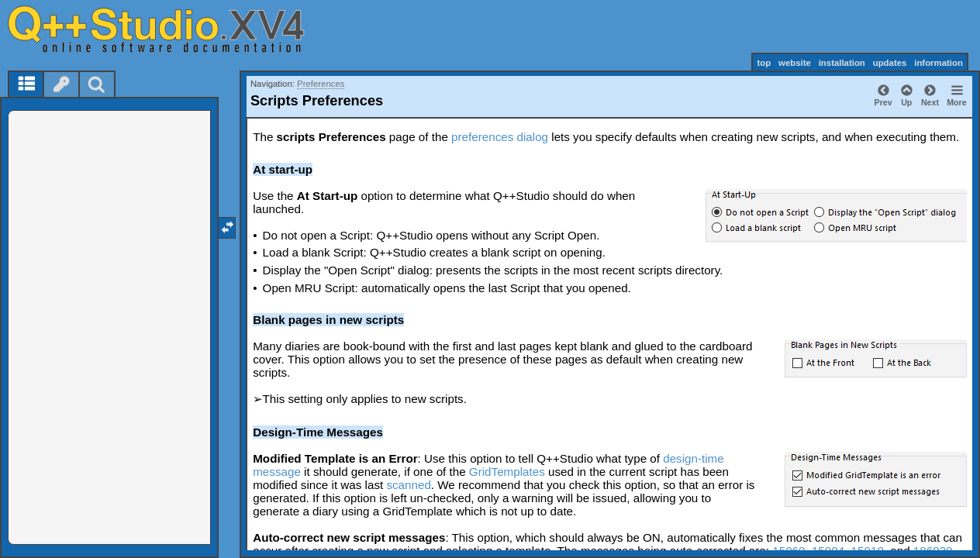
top (764, 63)
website (795, 63)
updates (890, 63)
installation (842, 63)
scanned (408, 485)
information (939, 63)
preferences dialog (500, 137)
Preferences (321, 84)
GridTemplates (507, 472)
